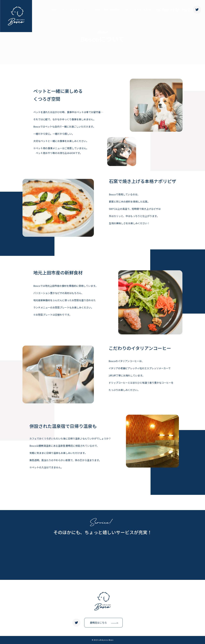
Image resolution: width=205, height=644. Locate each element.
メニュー (87, 10)
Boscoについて (60, 10)
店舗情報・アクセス (121, 10)
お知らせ (75, 10)
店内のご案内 (101, 10)
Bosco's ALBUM (142, 10)
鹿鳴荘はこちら (98, 623)
